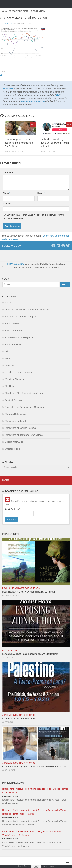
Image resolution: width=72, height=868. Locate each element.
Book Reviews (12, 323)
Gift (58, 95)
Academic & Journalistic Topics (21, 317)
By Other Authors (14, 330)
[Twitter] (68, 246)
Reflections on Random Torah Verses (24, 435)
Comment (9, 172)
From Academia (13, 344)
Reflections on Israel (15, 421)
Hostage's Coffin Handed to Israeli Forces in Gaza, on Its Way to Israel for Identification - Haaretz (35, 812)
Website (7, 204)
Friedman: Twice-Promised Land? (19, 719)
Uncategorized (12, 449)
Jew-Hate (10, 365)
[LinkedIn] (58, 246)
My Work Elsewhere (15, 379)
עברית (8, 303)
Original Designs (13, 400)
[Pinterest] (63, 246)
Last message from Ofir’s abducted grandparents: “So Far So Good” (19, 143)
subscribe (8, 88)
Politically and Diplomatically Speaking (24, 407)
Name (7, 193)
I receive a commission (33, 101)
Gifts (7, 351)
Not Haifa (10, 386)
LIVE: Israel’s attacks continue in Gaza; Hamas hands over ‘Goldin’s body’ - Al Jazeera (32, 833)
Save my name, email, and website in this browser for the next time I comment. (34, 217)
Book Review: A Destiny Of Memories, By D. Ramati (28, 592)
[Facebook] (53, 246)
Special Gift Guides (15, 442)
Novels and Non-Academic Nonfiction (24, 393)
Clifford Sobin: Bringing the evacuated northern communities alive (35, 767)
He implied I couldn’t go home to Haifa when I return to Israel (55, 143)
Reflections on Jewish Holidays (21, 428)
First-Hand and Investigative (19, 337)
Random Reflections (15, 414)
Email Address (13, 509)
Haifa (8, 358)
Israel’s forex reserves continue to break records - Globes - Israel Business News (35, 791)
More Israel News (13, 783)
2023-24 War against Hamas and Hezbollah (27, 310)
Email (41, 193)
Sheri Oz (8, 23)
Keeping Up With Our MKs (18, 372)
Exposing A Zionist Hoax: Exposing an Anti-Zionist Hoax (30, 654)
